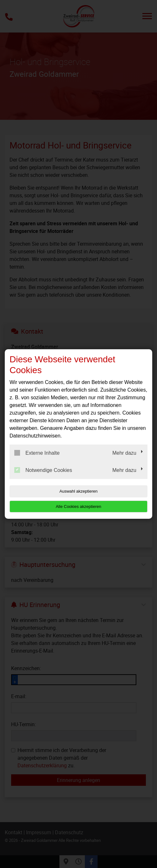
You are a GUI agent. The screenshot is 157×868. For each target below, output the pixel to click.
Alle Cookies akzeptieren (78, 506)
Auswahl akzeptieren (78, 491)
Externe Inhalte (37, 453)
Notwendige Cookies (43, 470)
